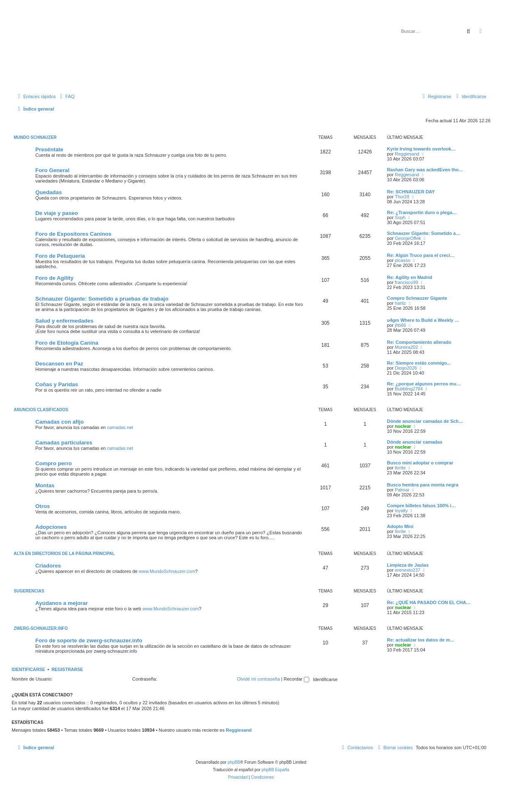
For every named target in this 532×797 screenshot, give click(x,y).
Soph (400, 217)
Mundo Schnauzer (35, 137)
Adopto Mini (400, 526)
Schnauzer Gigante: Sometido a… (424, 233)
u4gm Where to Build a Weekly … (423, 320)
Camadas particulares (64, 443)
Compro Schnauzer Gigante (417, 298)
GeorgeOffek (408, 238)
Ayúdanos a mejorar (62, 603)
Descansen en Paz (59, 364)
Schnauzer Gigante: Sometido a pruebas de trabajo (102, 299)
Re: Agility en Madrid (410, 277)
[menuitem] (66, 96)
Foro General (52, 170)
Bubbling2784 (409, 389)
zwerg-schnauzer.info (41, 628)
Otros (43, 506)
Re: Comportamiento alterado (419, 342)
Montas (45, 485)
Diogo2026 (406, 368)
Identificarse (28, 669)
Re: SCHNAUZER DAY (411, 192)
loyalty (401, 511)
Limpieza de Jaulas (408, 565)
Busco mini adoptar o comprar (420, 463)
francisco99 (406, 282)
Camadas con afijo (60, 422)
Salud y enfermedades (64, 321)
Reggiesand (407, 154)
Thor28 (402, 197)
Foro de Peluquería (60, 256)
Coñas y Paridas (57, 384)
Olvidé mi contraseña (258, 679)
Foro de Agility (54, 278)
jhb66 (400, 325)
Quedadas (49, 192)
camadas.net (120, 427)
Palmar (402, 490)
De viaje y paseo (57, 213)
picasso (403, 260)
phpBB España (275, 770)
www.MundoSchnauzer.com (167, 571)
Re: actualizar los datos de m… (421, 640)
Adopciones (51, 527)
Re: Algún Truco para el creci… (421, 255)
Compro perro (54, 463)
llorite (400, 468)
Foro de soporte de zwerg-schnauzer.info (89, 640)
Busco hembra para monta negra (423, 485)
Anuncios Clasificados (41, 410)
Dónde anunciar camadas (415, 442)
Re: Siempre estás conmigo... (419, 363)
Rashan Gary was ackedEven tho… (425, 170)
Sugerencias (29, 591)
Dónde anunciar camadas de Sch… (425, 421)
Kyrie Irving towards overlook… (421, 149)
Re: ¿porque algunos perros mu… (424, 384)
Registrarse (67, 669)
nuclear (403, 426)
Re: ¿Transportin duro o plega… (422, 212)
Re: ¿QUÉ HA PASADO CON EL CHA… (429, 602)
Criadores (48, 566)
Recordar (297, 679)
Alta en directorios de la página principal (64, 554)
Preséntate (49, 149)
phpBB (234, 762)
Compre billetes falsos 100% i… (421, 506)
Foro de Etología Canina (67, 343)
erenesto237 (408, 570)
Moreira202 (406, 347)
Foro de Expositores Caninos (73, 234)
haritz (400, 303)
